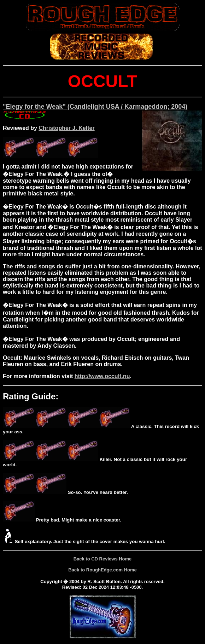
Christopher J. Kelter (66, 128)
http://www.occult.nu (102, 376)
